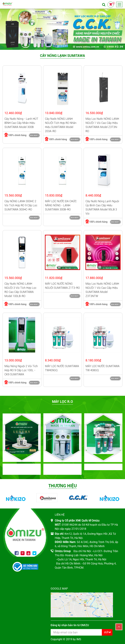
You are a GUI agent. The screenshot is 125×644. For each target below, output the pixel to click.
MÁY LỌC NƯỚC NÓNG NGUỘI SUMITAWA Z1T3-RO (62, 286)
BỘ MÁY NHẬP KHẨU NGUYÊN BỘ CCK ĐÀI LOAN (62, 470)
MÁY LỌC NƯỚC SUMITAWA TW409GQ (62, 368)
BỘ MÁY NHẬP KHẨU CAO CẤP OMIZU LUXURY (22, 470)
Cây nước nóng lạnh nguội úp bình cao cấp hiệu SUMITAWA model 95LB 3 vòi (102, 207)
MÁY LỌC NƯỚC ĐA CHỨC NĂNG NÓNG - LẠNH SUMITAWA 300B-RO (61, 205)
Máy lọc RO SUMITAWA (103, 468)
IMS (79, 639)
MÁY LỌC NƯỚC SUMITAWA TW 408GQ (103, 368)
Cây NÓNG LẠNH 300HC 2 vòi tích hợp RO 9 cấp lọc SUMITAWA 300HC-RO (21, 205)
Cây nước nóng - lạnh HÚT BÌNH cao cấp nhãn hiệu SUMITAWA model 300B (21, 123)
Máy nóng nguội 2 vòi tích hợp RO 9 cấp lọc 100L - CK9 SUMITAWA (21, 370)
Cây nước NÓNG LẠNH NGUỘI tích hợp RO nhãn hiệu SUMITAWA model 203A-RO (61, 125)
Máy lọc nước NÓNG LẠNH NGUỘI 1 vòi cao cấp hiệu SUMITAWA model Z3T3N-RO (102, 125)
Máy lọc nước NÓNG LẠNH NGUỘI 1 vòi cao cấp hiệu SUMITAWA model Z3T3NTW (102, 290)
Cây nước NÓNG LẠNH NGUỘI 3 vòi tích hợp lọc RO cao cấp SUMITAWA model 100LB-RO (20, 290)
